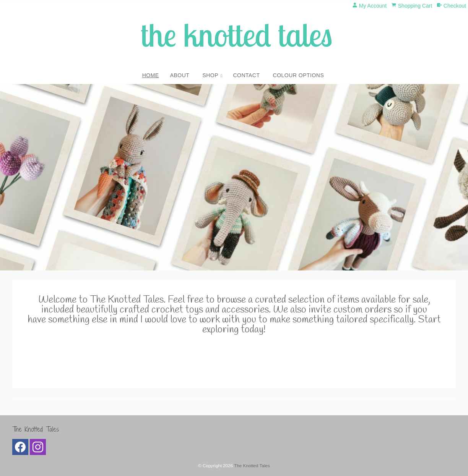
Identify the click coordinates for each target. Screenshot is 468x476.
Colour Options (299, 75)
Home (151, 75)
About (180, 75)
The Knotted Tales (252, 465)
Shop (210, 75)
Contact (246, 75)
